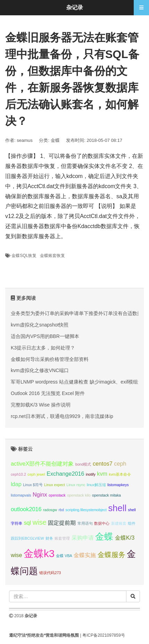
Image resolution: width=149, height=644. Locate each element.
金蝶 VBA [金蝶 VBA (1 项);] (64, 556)
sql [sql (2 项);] (27, 523)
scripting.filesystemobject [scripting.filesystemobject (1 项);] (86, 510)
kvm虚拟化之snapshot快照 (40, 325)
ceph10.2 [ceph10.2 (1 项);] (18, 474)
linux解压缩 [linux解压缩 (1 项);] (96, 485)
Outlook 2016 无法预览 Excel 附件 (48, 393)
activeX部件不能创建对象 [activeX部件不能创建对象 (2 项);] (42, 464)
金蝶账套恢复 (52, 256)
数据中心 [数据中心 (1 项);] (102, 523)
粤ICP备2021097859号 (104, 635)
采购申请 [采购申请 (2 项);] (83, 538)
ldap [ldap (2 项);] (16, 484)
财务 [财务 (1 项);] (49, 538)
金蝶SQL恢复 (24, 256)
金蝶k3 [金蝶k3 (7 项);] (39, 553)
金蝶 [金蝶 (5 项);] (104, 537)
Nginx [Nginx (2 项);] (40, 494)
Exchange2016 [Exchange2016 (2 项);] (65, 474)
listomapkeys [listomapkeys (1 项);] (118, 485)
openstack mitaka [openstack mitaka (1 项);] (106, 495)
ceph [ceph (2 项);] (120, 464)
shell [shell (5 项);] (118, 508)
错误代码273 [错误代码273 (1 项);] (50, 573)
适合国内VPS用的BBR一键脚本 (45, 336)
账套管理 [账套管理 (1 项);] (62, 538)
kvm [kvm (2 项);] (102, 474)
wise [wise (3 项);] (40, 522)
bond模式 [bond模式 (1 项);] (83, 464)
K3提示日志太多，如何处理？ (43, 348)
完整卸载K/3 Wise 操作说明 (41, 405)
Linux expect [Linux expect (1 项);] (55, 485)
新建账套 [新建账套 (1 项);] (119, 523)
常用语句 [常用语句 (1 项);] (85, 523)
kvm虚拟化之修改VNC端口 (40, 370)
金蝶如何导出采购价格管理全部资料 (50, 359)
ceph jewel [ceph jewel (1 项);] (36, 474)
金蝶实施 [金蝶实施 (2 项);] (85, 555)
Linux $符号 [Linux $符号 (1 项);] (33, 485)
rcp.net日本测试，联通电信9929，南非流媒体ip (62, 416)
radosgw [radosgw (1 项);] (50, 510)
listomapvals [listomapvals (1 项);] (21, 495)
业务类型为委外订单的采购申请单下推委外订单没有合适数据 (76, 313)
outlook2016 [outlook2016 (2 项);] (26, 509)
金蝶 (55, 140)
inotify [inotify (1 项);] (91, 474)
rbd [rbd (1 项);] (61, 510)
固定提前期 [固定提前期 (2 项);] (62, 523)
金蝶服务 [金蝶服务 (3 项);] (111, 555)
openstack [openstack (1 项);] (57, 495)
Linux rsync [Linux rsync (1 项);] (76, 485)
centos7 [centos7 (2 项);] (103, 464)
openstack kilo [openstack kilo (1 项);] (79, 495)
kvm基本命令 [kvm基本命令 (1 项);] (120, 474)
